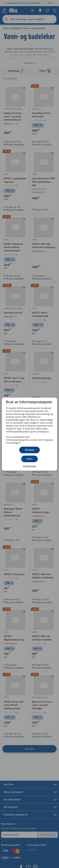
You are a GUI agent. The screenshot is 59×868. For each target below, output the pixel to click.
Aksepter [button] (29, 450)
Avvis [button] (29, 459)
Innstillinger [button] (30, 466)
